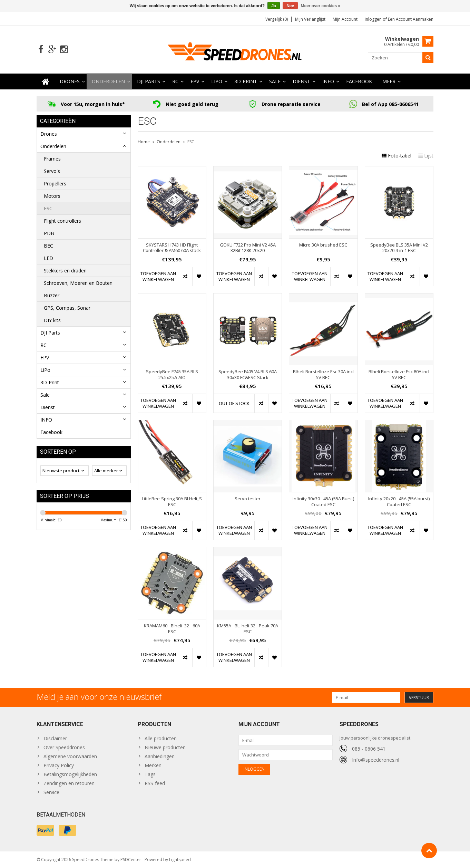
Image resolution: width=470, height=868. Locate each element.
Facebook (359, 81)
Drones (70, 81)
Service (51, 792)
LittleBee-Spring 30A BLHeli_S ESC (172, 502)
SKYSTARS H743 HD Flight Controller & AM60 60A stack (172, 248)
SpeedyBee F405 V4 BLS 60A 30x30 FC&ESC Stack (248, 375)
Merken (153, 765)
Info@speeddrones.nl (376, 760)
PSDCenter (131, 860)
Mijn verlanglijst (310, 19)
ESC (48, 208)
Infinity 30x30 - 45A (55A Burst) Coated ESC (323, 502)
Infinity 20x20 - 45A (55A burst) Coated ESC (399, 502)
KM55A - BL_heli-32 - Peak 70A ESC (248, 629)
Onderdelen (108, 81)
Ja (273, 6)
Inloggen (374, 19)
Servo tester (248, 499)
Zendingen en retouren (69, 783)
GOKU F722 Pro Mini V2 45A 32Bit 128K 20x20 (248, 248)
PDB (49, 233)
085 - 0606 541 (369, 749)
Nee (290, 6)
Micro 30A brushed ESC (323, 245)
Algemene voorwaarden (70, 756)
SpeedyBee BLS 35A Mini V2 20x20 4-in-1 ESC (399, 248)
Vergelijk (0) (277, 19)
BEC (48, 246)
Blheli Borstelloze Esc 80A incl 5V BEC (399, 375)
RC (175, 81)
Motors (52, 196)
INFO (328, 81)
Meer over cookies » (321, 6)
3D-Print (246, 81)
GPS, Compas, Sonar (67, 308)
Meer (389, 81)
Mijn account (345, 19)
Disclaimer (55, 738)
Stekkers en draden (65, 271)
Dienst (301, 81)
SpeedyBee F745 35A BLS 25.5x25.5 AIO (172, 375)
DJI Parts (149, 81)
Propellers (55, 184)
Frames (52, 159)
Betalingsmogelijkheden (70, 774)
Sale (275, 81)
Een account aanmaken (411, 19)
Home (144, 142)
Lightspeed (180, 860)
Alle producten (161, 738)
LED (48, 258)
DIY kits (52, 320)
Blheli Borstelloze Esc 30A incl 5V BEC (323, 375)
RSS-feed (155, 783)
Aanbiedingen (160, 756)
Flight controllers (62, 221)
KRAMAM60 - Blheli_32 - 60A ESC (172, 629)
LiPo (217, 81)
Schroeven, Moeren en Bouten (78, 283)
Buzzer (52, 295)
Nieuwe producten (165, 747)
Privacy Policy (59, 765)
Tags (150, 774)
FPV (195, 81)
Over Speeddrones (64, 747)
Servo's (52, 171)
